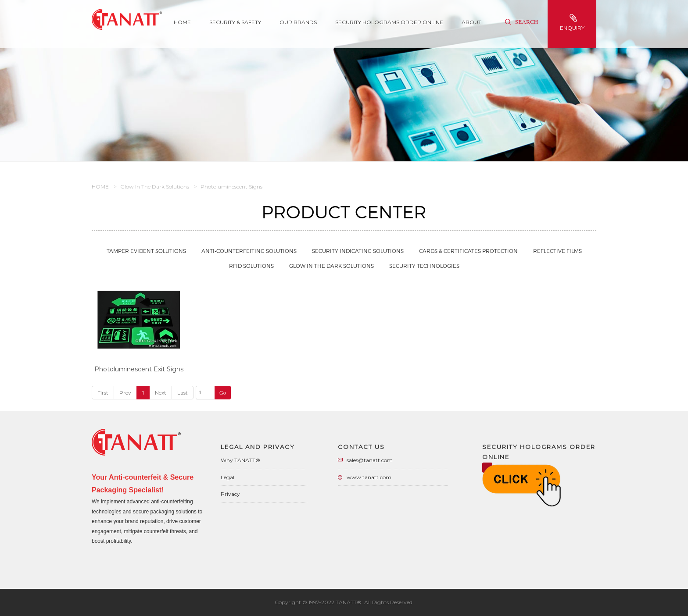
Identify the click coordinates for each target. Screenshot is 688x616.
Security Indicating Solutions (358, 251)
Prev (125, 393)
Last (183, 393)
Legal (228, 477)
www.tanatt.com (369, 477)
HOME (100, 187)
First (103, 393)
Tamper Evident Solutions (146, 251)
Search (521, 22)
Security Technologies (424, 266)
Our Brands (298, 22)
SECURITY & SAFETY (235, 22)
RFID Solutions (251, 266)
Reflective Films (557, 251)
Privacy (230, 494)
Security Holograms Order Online (389, 22)
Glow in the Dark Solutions (155, 187)
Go (223, 393)
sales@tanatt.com (370, 460)
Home (182, 22)
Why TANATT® (240, 460)
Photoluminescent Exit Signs (139, 369)
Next (161, 393)
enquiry (573, 23)
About (471, 22)
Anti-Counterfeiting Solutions (249, 251)
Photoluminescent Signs (231, 187)
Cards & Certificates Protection (468, 251)
